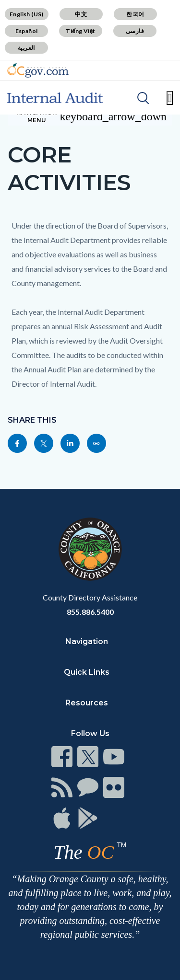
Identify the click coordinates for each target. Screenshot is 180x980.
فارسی (135, 31)
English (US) (27, 14)
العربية (26, 48)
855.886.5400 (90, 612)
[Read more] (38, 70)
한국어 (135, 14)
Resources (87, 703)
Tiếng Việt (81, 31)
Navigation (87, 641)
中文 (81, 14)
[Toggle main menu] (170, 98)
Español (27, 31)
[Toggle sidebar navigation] (90, 116)
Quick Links (87, 672)
